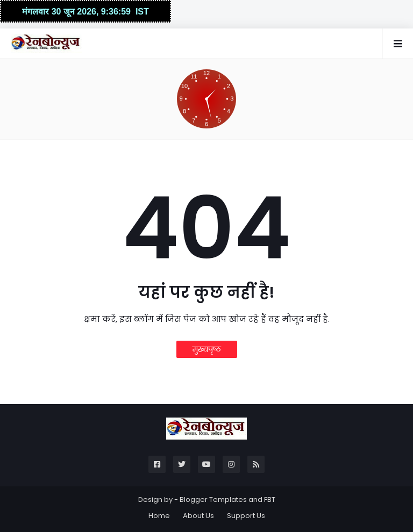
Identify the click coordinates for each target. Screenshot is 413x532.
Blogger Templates (213, 499)
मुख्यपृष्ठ (207, 349)
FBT (270, 499)
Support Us (246, 516)
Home (159, 516)
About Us (198, 516)
